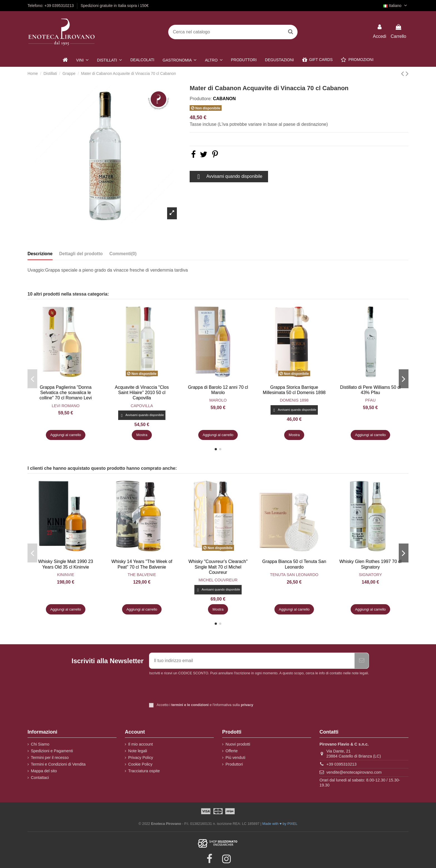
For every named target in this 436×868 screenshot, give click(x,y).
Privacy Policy (141, 758)
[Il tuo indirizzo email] (252, 661)
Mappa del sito (44, 771)
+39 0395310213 (341, 764)
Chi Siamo (40, 744)
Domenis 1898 (294, 400)
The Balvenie (142, 575)
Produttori (234, 764)
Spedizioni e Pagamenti (52, 751)
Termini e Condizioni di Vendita (58, 764)
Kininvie (66, 575)
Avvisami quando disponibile (229, 177)
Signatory (370, 575)
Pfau (370, 400)
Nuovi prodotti (238, 744)
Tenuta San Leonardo (294, 575)
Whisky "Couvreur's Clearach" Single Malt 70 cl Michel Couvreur (218, 567)
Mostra (142, 435)
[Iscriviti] (362, 661)
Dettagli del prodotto (81, 254)
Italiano (396, 6)
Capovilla (142, 406)
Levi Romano (66, 406)
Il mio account (141, 744)
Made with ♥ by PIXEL (280, 824)
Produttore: (201, 99)
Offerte (232, 751)
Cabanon (224, 99)
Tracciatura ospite (144, 771)
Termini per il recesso (50, 758)
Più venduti (235, 758)
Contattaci (40, 778)
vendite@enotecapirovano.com (354, 772)
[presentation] (195, 690)
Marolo (218, 400)
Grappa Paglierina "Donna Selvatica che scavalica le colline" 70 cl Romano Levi (66, 393)
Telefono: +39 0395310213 (51, 6)
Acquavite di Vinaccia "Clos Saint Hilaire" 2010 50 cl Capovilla (142, 393)
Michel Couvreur (218, 580)
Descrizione (40, 254)
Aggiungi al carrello (66, 435)
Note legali (138, 751)
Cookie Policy (140, 764)
